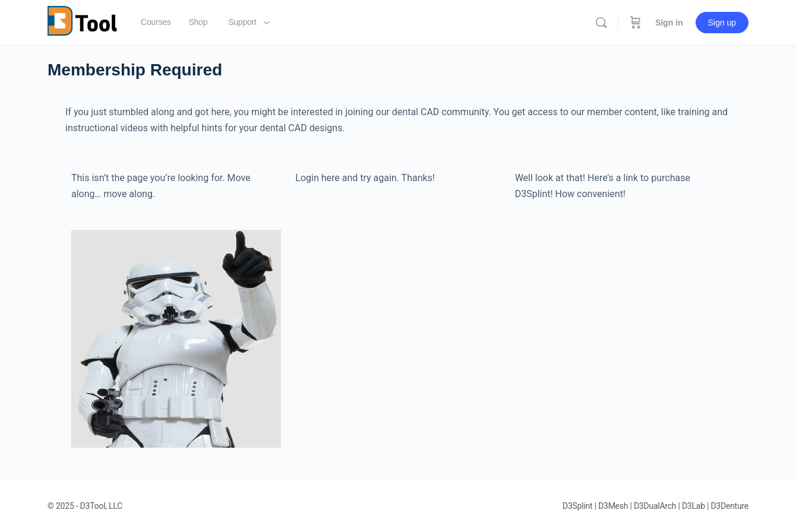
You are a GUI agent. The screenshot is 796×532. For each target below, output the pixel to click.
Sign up (722, 23)
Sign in (669, 23)
